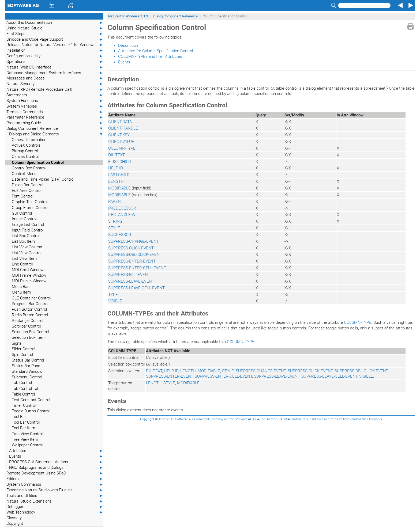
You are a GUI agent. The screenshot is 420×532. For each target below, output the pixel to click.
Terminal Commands (55, 112)
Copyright (15, 523)
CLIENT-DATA (120, 122)
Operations (55, 62)
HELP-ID (116, 168)
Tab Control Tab (26, 389)
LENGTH (116, 181)
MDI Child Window (28, 270)
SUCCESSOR (120, 235)
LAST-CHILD (119, 175)
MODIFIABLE (119, 188)
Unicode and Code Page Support (55, 39)
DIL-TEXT (117, 155)
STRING (115, 221)
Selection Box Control (30, 332)
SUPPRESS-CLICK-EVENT (131, 248)
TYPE (113, 295)
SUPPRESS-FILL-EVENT (129, 275)
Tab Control (22, 383)
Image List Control (28, 225)
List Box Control (26, 236)
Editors (55, 479)
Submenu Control (27, 377)
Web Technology (55, 512)
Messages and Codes (55, 78)
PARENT (116, 202)
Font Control (22, 196)
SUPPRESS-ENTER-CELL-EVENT (137, 268)
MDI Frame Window (29, 275)
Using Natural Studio (55, 28)
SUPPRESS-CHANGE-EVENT (134, 241)
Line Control (22, 264)
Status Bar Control (28, 360)
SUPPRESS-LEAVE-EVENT (131, 281)
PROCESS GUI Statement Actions (56, 462)
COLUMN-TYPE (122, 148)
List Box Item (23, 241)
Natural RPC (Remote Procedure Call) (55, 90)
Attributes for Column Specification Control (155, 51)
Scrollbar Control (26, 326)
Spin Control (22, 355)
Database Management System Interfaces (55, 73)
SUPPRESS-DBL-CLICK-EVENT (135, 254)
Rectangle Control (27, 321)
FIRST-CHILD (120, 162)
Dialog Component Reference (55, 129)
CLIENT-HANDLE (123, 128)
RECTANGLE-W (122, 215)
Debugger (55, 507)
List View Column (27, 247)
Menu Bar (20, 287)
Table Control (23, 394)
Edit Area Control (27, 191)
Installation (55, 50)
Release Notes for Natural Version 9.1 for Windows (55, 45)
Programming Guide (55, 123)
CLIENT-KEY (119, 135)
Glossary (14, 518)
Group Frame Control (30, 208)
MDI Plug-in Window (29, 281)
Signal (17, 343)
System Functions (55, 101)
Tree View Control (27, 434)
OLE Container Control (31, 298)
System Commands (55, 484)
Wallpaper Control (27, 445)
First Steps (55, 34)
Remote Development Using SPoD (55, 473)
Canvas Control (25, 157)
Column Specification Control (38, 162)
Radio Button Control (30, 315)
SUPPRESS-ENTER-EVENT (132, 261)
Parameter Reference (55, 117)
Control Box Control (29, 168)
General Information (29, 140)
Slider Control (23, 349)
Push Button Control (29, 309)
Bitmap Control (25, 151)
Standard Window (27, 371)
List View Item (24, 259)
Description (128, 45)
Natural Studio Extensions (55, 501)
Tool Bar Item (23, 428)
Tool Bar (19, 417)
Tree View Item (25, 439)
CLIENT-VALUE (121, 142)
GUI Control (22, 213)
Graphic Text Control (30, 202)
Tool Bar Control (26, 422)
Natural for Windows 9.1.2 (128, 16)
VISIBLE (115, 301)
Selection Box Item (28, 337)
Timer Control (24, 405)
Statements (55, 95)
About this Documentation (55, 23)
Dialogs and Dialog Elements (56, 134)
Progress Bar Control (30, 304)
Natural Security (55, 84)
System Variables (55, 106)
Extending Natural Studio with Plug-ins (55, 490)
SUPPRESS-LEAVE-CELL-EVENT (136, 288)
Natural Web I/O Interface (55, 67)
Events (56, 456)
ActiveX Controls (26, 145)
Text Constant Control (31, 400)
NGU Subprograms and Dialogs (56, 468)
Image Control (24, 219)
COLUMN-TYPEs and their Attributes (150, 56)
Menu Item (21, 292)
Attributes (56, 451)
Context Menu (24, 174)
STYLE (114, 228)
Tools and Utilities (55, 496)
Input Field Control (28, 230)
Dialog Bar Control (27, 185)
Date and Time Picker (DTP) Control (43, 179)
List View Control (27, 253)
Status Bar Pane (26, 366)
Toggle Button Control (31, 411)
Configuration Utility (55, 56)
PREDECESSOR (122, 208)
